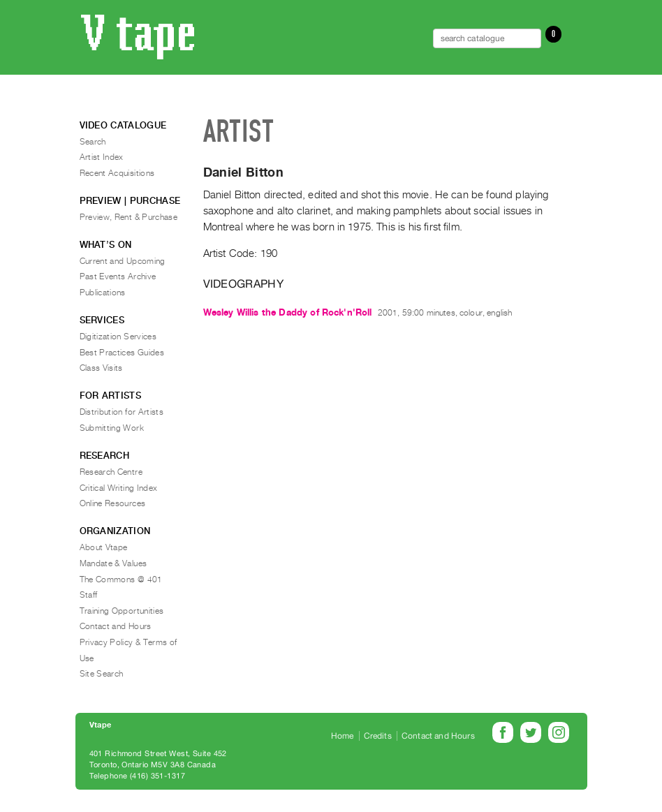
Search (93, 142)
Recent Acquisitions (117, 173)
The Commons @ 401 (121, 580)
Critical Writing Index (119, 488)
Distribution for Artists (122, 412)
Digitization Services (118, 337)
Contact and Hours (116, 626)
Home (343, 736)
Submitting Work (112, 428)
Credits (378, 736)
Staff (89, 595)
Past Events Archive (118, 276)
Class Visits (101, 368)
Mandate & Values (113, 563)
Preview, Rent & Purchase (129, 217)
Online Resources (113, 503)
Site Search (102, 674)
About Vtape (104, 547)
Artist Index (102, 157)
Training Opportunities (122, 611)
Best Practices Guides (122, 353)
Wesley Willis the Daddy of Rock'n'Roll (288, 312)
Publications (103, 293)
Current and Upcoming (123, 261)
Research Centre (111, 472)
